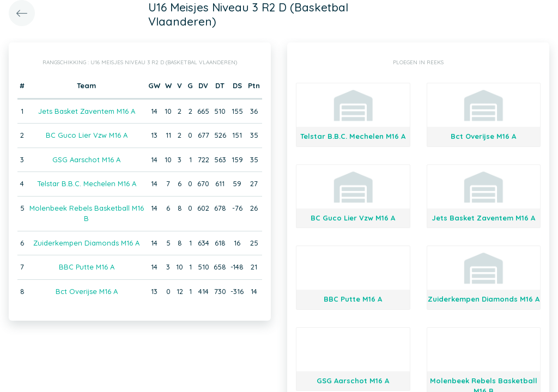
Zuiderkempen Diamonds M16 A (86, 243)
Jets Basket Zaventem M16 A (87, 111)
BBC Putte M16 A (87, 267)
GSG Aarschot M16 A (86, 160)
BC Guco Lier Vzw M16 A (87, 135)
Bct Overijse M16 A (87, 291)
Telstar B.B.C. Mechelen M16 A (87, 183)
